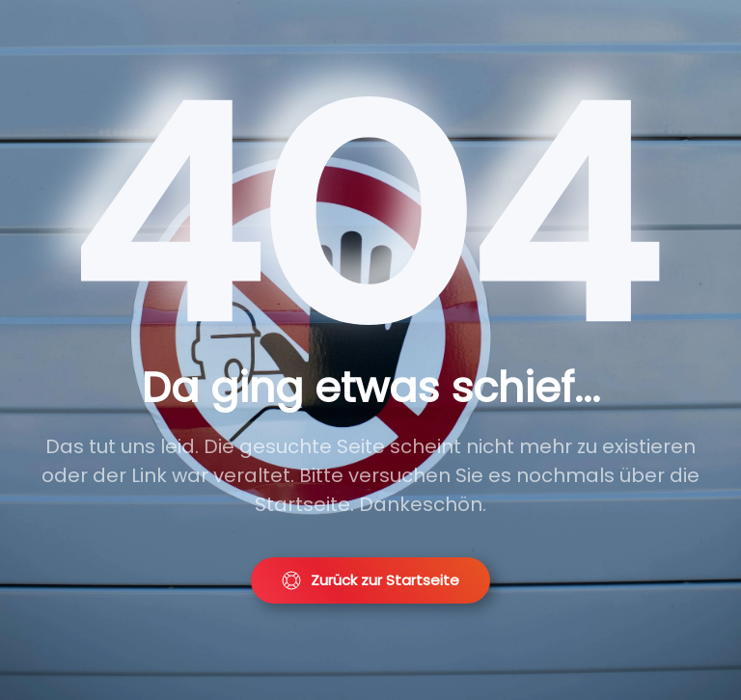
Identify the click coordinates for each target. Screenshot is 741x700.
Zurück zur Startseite (370, 580)
